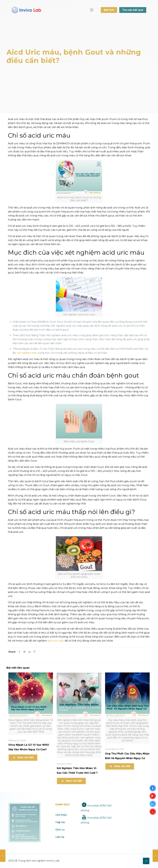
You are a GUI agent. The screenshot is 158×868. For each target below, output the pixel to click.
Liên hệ (60, 837)
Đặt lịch (109, 10)
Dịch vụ (60, 830)
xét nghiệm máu (27, 353)
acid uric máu (56, 641)
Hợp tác (60, 822)
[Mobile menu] (92, 10)
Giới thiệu (61, 815)
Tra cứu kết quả (133, 10)
